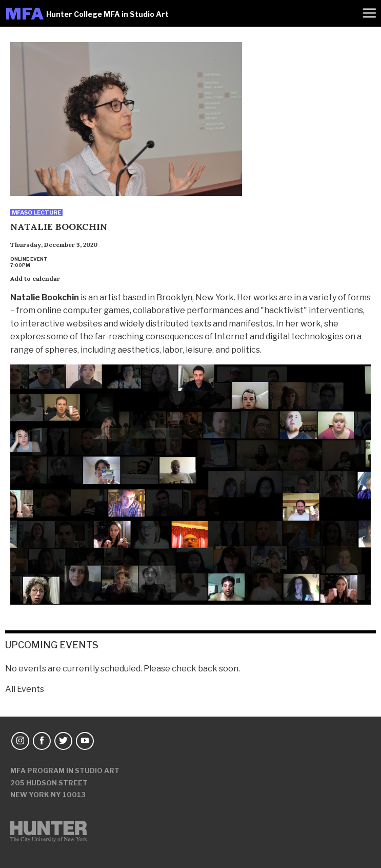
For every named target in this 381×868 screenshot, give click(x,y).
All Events (25, 689)
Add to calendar (35, 278)
